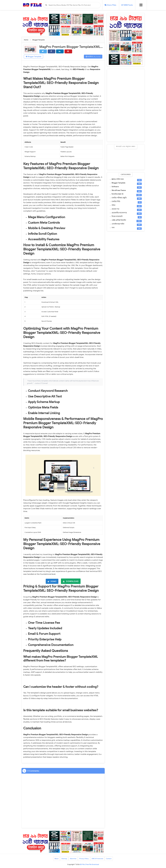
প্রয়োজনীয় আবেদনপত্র (119, 213)
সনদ (113, 228)
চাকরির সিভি (116, 202)
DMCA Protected (97, 859)
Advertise (73, 859)
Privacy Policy (84, 859)
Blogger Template (33, 57)
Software (115, 187)
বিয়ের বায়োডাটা (117, 216)
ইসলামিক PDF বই (117, 194)
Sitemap (64, 859)
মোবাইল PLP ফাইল (118, 224)
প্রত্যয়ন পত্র (115, 209)
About (57, 859)
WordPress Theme (119, 190)
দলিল (113, 205)
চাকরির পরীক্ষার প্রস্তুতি (119, 198)
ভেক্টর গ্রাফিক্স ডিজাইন (119, 220)
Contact (109, 859)
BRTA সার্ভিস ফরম (118, 179)
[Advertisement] (126, 105)
